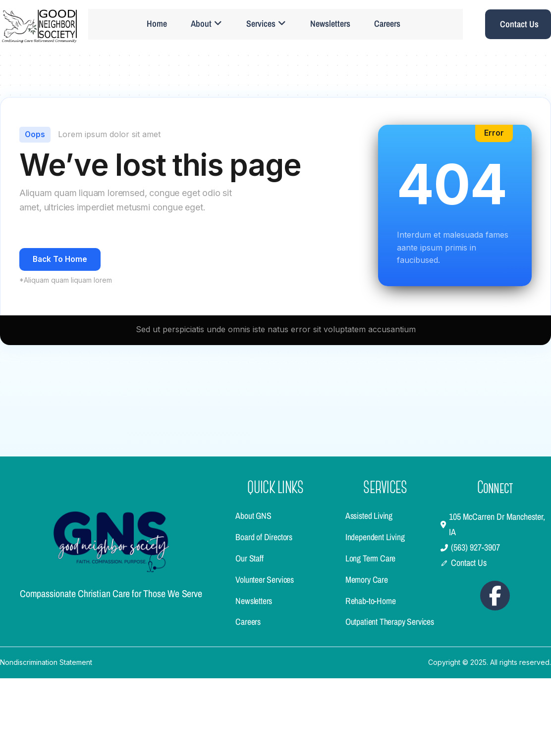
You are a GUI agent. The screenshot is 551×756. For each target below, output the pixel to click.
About (208, 25)
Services (268, 25)
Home (157, 25)
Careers (391, 25)
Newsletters (333, 25)
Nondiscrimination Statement (46, 740)
